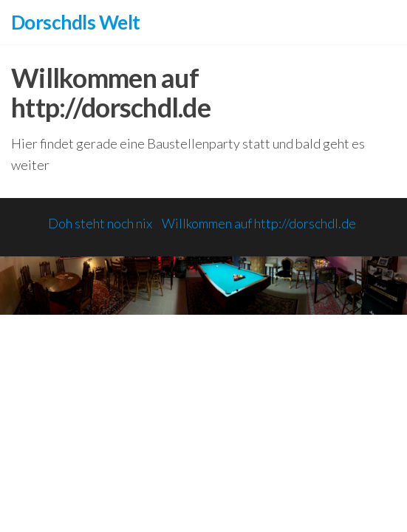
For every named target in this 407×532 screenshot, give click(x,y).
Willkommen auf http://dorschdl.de (259, 223)
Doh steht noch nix (100, 223)
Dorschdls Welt (76, 22)
